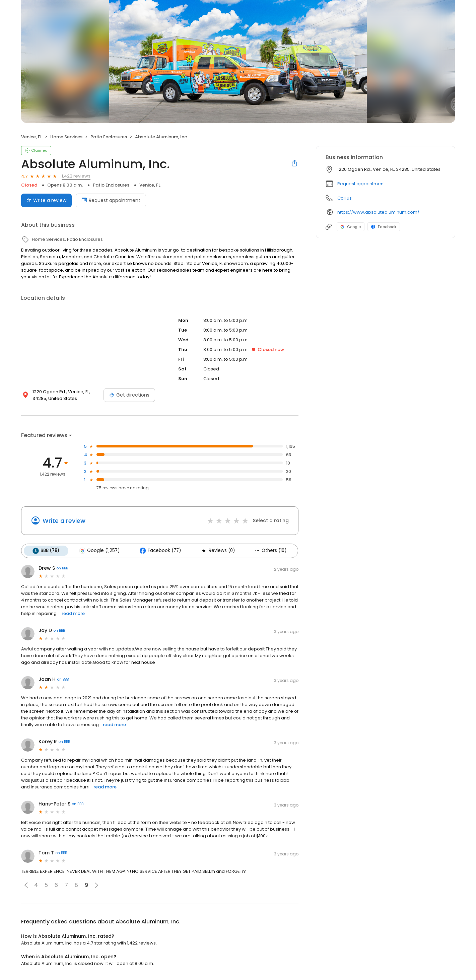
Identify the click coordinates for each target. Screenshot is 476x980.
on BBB (62, 568)
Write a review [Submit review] (46, 200)
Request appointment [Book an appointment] (111, 200)
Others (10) (269, 550)
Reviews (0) (216, 551)
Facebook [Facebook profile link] (384, 227)
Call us (345, 198)
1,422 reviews (76, 176)
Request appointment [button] (361, 184)
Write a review (64, 521)
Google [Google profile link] (351, 227)
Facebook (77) (159, 551)
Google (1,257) (99, 551)
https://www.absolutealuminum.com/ (378, 212)
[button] (26, 885)
